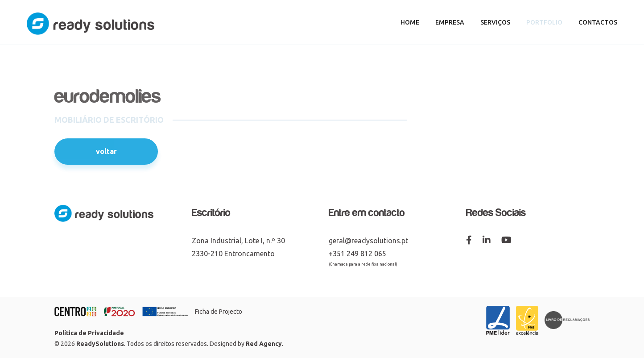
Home (410, 22)
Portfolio (544, 22)
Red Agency (264, 344)
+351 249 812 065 (357, 254)
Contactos (598, 22)
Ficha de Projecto (219, 312)
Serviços (495, 22)
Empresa (450, 22)
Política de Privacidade (89, 333)
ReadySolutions (100, 344)
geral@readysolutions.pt (368, 241)
